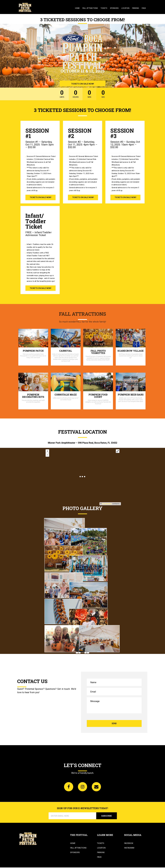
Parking (136, 8)
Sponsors (114, 8)
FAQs (144, 8)
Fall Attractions (90, 8)
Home (77, 8)
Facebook (129, 844)
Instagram (129, 848)
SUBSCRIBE (107, 816)
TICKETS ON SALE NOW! (82, 84)
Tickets (104, 8)
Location (125, 8)
